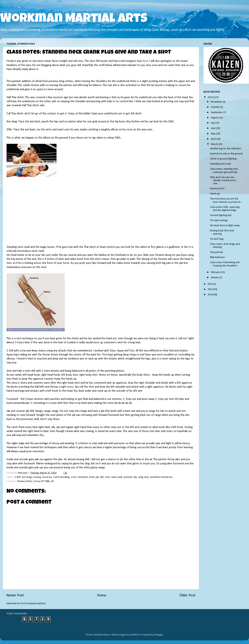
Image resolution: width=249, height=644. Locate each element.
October (216, 107)
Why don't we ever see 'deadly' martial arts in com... (223, 181)
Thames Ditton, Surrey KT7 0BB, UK (35, 481)
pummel (128, 477)
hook (92, 477)
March (214, 144)
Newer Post (15, 595)
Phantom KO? (217, 189)
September (217, 112)
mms (108, 477)
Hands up (215, 194)
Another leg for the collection (226, 149)
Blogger (159, 635)
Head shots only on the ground (226, 154)
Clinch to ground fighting (223, 159)
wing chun (144, 477)
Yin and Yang (217, 239)
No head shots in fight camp (225, 226)
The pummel (217, 252)
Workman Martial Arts (74, 19)
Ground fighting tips (221, 215)
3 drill (17, 477)
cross (74, 477)
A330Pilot (135, 635)
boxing (37, 477)
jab (97, 477)
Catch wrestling (61, 477)
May (213, 134)
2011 (210, 289)
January (215, 278)
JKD (102, 477)
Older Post (187, 595)
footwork (83, 477)
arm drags (27, 477)
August (215, 118)
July (213, 123)
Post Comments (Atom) (33, 604)
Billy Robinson (217, 257)
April (214, 139)
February (216, 272)
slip (135, 477)
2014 (210, 97)
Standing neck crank (221, 164)
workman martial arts (161, 477)
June (213, 128)
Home (102, 595)
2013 (210, 284)
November (217, 102)
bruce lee (47, 477)
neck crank (117, 477)
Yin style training (219, 220)
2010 (210, 295)
